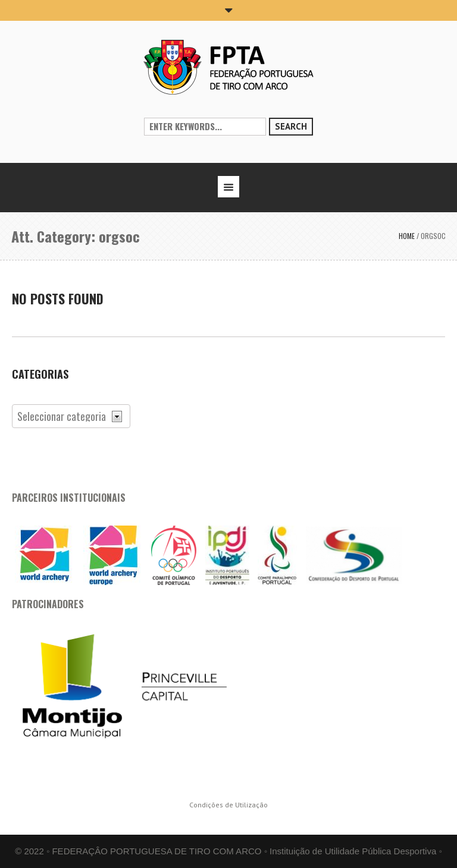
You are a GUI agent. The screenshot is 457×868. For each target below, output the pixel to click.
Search (291, 126)
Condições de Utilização (228, 805)
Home (407, 236)
